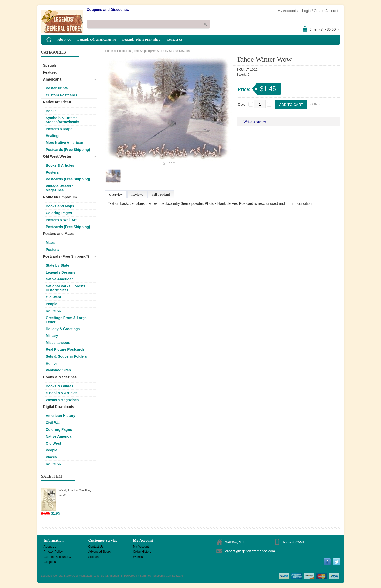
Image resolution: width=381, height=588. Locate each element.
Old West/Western (58, 156)
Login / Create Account (320, 11)
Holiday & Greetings (63, 329)
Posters (52, 172)
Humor (51, 363)
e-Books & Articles (62, 393)
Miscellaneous (58, 343)
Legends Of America (106, 576)
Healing (52, 136)
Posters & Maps (59, 129)
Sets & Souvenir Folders (66, 356)
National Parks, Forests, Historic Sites (66, 288)
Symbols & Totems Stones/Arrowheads (62, 120)
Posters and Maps (59, 234)
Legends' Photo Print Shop (141, 39)
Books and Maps (60, 206)
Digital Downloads (59, 407)
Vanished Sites (58, 370)
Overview (116, 194)
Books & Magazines (60, 377)
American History (61, 416)
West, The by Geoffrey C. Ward (75, 493)
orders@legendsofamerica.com (250, 551)
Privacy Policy (53, 552)
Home (109, 51)
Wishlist (138, 557)
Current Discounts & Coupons (57, 557)
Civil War (53, 423)
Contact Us (175, 39)
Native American (57, 102)
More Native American (65, 143)
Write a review (255, 122)
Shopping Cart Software (168, 576)
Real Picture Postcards (65, 349)
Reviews (137, 194)
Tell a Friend (161, 194)
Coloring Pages (59, 213)
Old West (53, 297)
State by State (58, 265)
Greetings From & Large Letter (66, 320)
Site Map (94, 557)
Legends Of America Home (97, 39)
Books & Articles (60, 165)
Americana (52, 79)
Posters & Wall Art (61, 220)
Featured (50, 72)
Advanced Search (101, 552)
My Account (141, 547)
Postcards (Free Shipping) (68, 150)
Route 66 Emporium (60, 197)
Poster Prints (57, 88)
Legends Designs (61, 272)
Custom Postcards (62, 95)
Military (52, 336)
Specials (50, 65)
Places (51, 457)
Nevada (184, 51)
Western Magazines (62, 400)
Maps (50, 243)
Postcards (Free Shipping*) (66, 256)
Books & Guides (60, 386)
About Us (64, 39)
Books (51, 111)
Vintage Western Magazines (60, 188)
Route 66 (53, 311)
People (52, 304)
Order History (142, 552)
